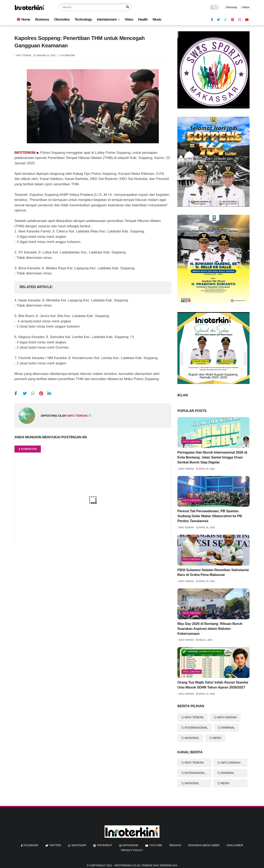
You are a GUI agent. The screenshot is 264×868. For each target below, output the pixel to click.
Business (42, 19)
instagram (130, 845)
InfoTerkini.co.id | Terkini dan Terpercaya (146, 865)
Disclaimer (235, 845)
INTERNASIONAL (196, 728)
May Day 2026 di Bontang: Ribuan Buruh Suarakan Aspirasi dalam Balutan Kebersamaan (210, 629)
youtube (156, 845)
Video (129, 19)
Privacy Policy (132, 850)
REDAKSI (175, 845)
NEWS (217, 738)
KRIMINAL (228, 728)
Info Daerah (192, 442)
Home (23, 19)
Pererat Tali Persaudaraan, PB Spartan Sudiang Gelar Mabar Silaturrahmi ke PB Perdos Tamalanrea (210, 516)
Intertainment (107, 19)
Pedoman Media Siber (204, 845)
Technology (83, 19)
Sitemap (231, 7)
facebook (31, 845)
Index (245, 7)
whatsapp (79, 845)
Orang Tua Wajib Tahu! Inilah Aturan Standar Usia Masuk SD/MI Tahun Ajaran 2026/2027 (213, 685)
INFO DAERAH (227, 717)
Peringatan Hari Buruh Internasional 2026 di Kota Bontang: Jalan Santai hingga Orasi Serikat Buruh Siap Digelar (212, 457)
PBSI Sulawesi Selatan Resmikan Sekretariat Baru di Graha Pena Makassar (213, 572)
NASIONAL (192, 738)
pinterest (104, 845)
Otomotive (62, 19)
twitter (55, 845)
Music (157, 19)
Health (143, 19)
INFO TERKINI (194, 717)
